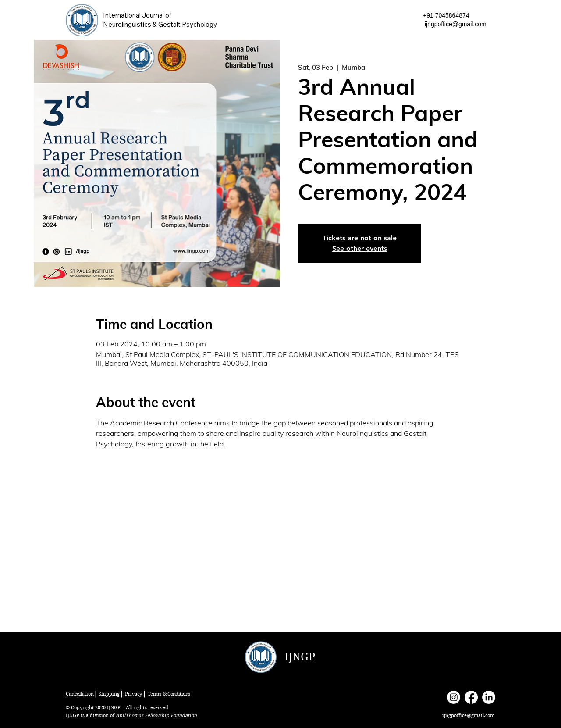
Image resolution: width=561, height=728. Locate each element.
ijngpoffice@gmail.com (456, 24)
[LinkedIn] (489, 697)
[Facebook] (471, 697)
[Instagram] (454, 697)
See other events (360, 248)
